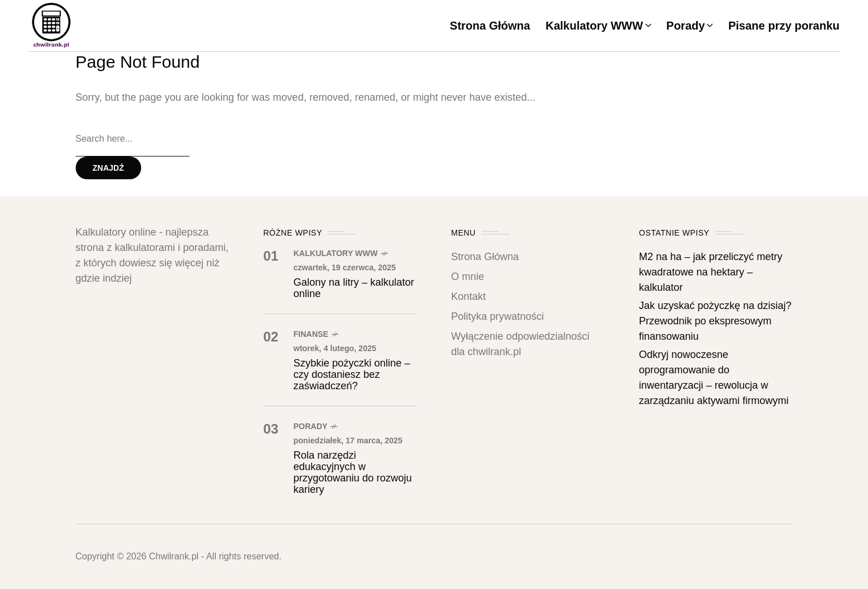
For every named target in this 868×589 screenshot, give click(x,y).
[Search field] (133, 139)
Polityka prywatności (498, 316)
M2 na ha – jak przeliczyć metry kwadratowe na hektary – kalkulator (711, 272)
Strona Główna (485, 257)
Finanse (311, 334)
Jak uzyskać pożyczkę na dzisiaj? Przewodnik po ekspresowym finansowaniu (715, 321)
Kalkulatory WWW (336, 253)
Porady (311, 426)
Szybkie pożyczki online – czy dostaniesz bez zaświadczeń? (352, 374)
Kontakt (469, 296)
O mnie (468, 277)
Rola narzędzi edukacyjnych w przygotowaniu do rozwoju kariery (353, 472)
